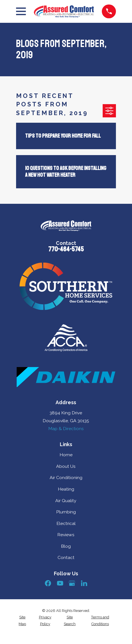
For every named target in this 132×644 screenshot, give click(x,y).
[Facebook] (48, 583)
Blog (66, 546)
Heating (66, 489)
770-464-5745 (66, 249)
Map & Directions (66, 429)
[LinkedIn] (84, 583)
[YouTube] (60, 583)
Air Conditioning (66, 478)
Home (66, 455)
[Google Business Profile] (72, 583)
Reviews (66, 535)
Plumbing (66, 512)
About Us (66, 466)
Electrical (66, 523)
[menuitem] (22, 620)
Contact (66, 557)
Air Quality (66, 501)
